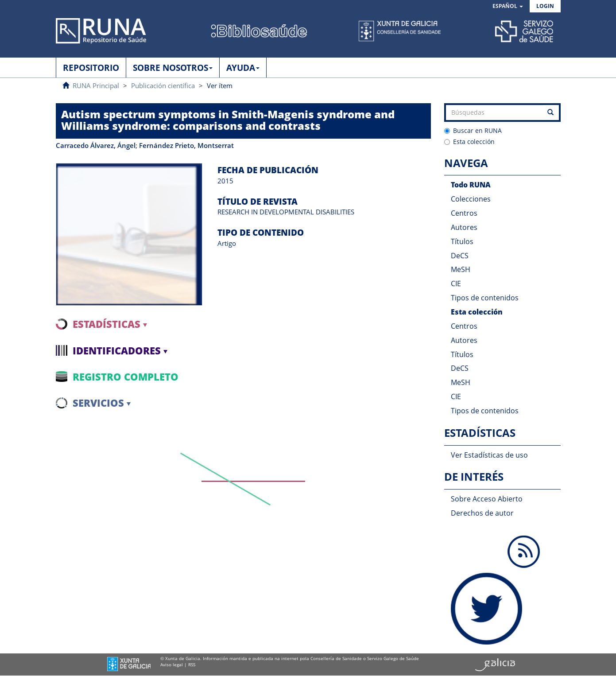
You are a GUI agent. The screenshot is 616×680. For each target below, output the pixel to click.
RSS (192, 664)
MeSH (461, 269)
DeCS (460, 256)
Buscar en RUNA (473, 130)
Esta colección (469, 142)
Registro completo (126, 377)
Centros (464, 213)
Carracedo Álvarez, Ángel (96, 145)
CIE (456, 284)
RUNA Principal (96, 85)
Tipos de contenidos (485, 298)
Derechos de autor (482, 513)
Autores (464, 227)
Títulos (462, 241)
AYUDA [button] (243, 68)
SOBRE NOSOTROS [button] (173, 68)
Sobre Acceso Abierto (487, 499)
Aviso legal (172, 664)
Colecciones (471, 199)
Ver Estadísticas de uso (489, 455)
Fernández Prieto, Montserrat (186, 145)
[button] (508, 6)
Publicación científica (163, 85)
